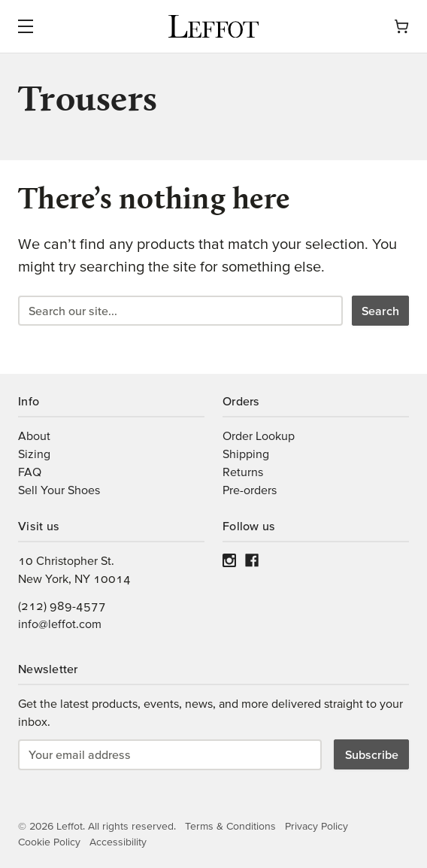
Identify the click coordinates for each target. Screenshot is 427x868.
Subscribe (372, 754)
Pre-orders (250, 490)
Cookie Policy (49, 842)
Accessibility (118, 842)
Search (380, 311)
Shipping (246, 454)
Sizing (34, 454)
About (34, 436)
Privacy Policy (316, 826)
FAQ (30, 472)
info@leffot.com (60, 624)
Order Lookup (259, 436)
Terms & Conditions (230, 826)
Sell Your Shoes (59, 490)
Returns (243, 472)
